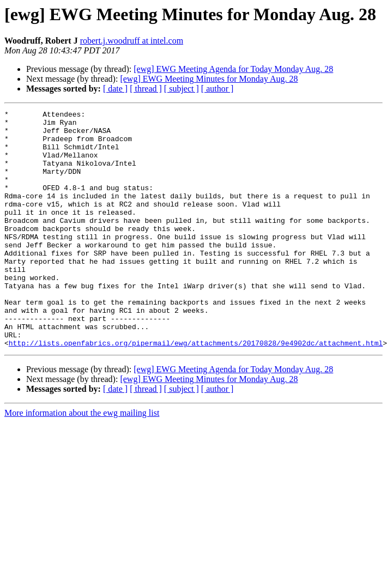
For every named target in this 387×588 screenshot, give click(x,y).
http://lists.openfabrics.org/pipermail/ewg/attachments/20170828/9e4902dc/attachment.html (196, 390)
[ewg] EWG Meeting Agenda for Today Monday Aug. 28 (233, 69)
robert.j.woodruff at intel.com (132, 41)
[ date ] (115, 89)
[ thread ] (146, 89)
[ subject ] (182, 89)
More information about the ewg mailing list (82, 460)
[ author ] (217, 89)
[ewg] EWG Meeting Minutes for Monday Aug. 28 (209, 79)
